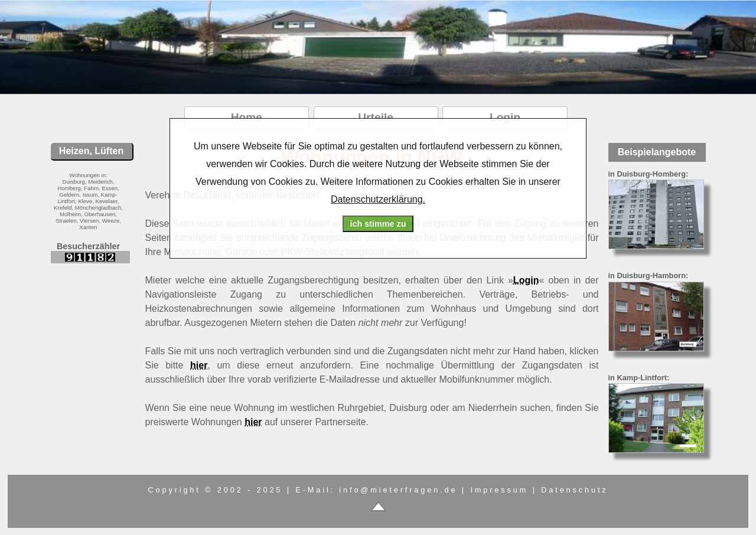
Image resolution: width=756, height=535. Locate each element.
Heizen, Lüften (91, 151)
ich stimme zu (378, 224)
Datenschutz (574, 490)
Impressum (499, 490)
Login (526, 280)
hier (199, 365)
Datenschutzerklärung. (378, 199)
